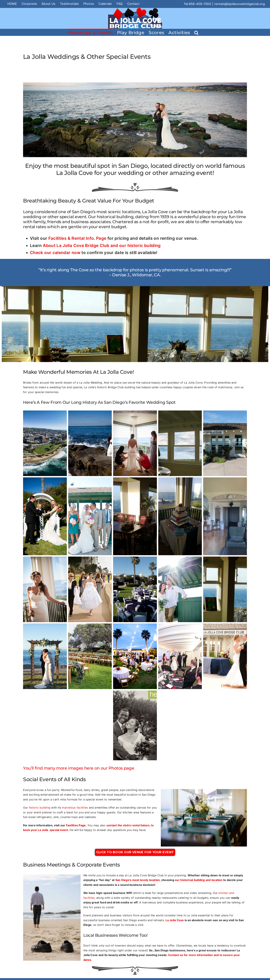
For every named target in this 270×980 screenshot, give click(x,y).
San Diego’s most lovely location (138, 880)
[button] (196, 32)
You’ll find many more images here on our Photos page (79, 768)
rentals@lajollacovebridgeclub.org (240, 4)
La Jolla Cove (175, 920)
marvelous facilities (75, 808)
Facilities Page (76, 825)
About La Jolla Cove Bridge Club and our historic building (102, 246)
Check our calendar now (55, 253)
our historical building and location (199, 880)
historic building (40, 808)
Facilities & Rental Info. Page (77, 238)
